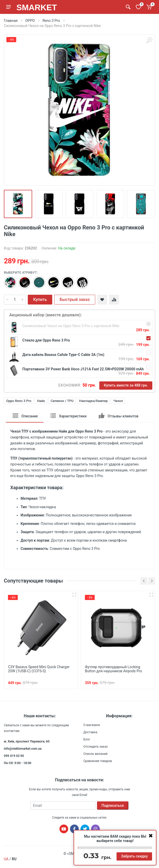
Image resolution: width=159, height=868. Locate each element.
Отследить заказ (95, 747)
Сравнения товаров (98, 761)
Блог (87, 739)
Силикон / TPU (62, 401)
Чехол (118, 401)
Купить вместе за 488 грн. (126, 385)
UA (6, 859)
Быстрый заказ (75, 299)
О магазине (92, 725)
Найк (41, 401)
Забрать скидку (134, 856)
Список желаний (95, 754)
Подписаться (113, 806)
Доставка (90, 732)
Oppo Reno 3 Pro (19, 401)
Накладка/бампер (94, 401)
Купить (40, 299)
